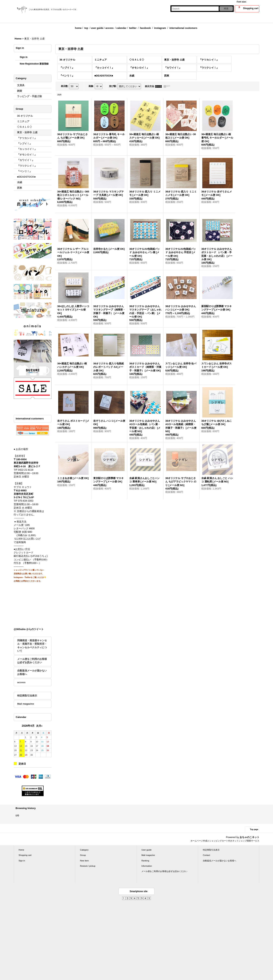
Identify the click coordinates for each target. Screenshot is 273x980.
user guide (97, 28)
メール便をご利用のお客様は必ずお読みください (32, 661)
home (78, 28)
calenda (121, 28)
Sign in (24, 57)
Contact (206, 855)
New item (84, 861)
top (86, 28)
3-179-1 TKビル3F (24, 497)
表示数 (65, 86)
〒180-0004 (20, 459)
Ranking (145, 861)
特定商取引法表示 (27, 696)
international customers (183, 28)
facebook (145, 28)
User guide (146, 850)
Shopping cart (25, 855)
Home (21, 850)
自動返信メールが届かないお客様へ (32, 672)
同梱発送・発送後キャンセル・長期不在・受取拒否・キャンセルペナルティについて (32, 646)
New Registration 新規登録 (34, 64)
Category (84, 850)
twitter (133, 28)
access (109, 28)
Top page (254, 829)
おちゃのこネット (249, 837)
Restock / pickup (88, 866)
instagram (160, 28)
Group (83, 855)
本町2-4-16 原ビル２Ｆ (27, 466)
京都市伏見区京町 (24, 494)
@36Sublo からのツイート (29, 629)
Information (147, 866)
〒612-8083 (20, 490)
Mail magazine (26, 704)
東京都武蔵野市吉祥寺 (26, 463)
